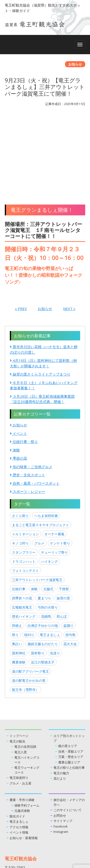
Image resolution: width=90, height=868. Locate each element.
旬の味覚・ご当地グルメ (31, 391)
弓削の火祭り (48, 532)
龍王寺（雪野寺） (25, 614)
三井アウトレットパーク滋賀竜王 (37, 505)
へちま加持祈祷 (46, 441)
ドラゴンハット (24, 486)
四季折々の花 (22, 523)
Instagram (61, 756)
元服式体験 (22, 735)
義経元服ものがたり (43, 569)
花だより (60, 703)
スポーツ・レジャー (27, 416)
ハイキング (49, 486)
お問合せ (60, 740)
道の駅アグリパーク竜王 (30, 596)
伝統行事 (19, 514)
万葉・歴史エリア (71, 682)
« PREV (21, 233)
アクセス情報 (19, 752)
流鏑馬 (46, 541)
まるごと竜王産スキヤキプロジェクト (41, 450)
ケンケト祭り (60, 468)
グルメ (39, 468)
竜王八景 (21, 677)
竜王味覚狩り (19, 702)
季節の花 (18, 383)
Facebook (61, 751)
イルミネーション (25, 459)
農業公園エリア (69, 687)
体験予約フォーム (27, 730)
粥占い (17, 569)
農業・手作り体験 (22, 725)
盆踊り (68, 550)
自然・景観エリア (71, 676)
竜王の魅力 (61, 698)
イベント (18, 358)
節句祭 (71, 560)
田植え (17, 550)
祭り (15, 560)
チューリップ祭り (54, 477)
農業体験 (19, 587)
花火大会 (70, 569)
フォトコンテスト (25, 495)
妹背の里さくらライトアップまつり (40, 299)
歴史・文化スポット (27, 400)
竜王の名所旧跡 (25, 671)
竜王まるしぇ (50, 560)
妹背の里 (63, 523)
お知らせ (45, 233)
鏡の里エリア (68, 671)
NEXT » (69, 233)
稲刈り (29, 560)
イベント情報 (19, 757)
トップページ (19, 661)
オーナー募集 (54, 459)
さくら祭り (20, 441)
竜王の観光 (17, 666)
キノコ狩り (20, 468)
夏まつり (44, 523)
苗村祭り (38, 578)
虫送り (55, 578)
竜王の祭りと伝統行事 (69, 692)
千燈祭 (64, 514)
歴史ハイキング (24, 541)
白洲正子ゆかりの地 (43, 550)
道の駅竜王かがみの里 (29, 605)
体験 (15, 375)
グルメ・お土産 (21, 708)
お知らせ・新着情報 (24, 762)
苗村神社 (19, 578)
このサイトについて (68, 735)
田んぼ (62, 541)
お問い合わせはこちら (25, 810)
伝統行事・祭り (24, 366)
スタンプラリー (24, 477)
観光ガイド (17, 741)
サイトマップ (63, 746)
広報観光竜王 (22, 532)
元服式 (48, 514)
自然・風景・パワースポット (35, 408)
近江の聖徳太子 (43, 587)
